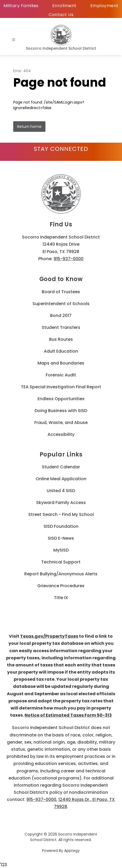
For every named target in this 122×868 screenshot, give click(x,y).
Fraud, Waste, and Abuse (61, 423)
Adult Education (61, 351)
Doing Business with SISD (61, 411)
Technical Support (61, 562)
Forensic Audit (61, 375)
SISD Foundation (61, 526)
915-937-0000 (69, 259)
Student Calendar (61, 467)
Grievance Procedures (61, 586)
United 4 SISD (61, 491)
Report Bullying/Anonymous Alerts (61, 574)
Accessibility (61, 434)
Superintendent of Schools (61, 304)
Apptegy (72, 851)
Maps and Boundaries (61, 363)
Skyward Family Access (61, 503)
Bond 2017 (61, 316)
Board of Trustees (61, 292)
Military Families (21, 6)
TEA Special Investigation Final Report (61, 387)
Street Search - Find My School (61, 514)
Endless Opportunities (61, 399)
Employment (104, 6)
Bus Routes (61, 339)
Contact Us (61, 15)
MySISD (61, 550)
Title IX (61, 598)
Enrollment (64, 6)
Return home (29, 127)
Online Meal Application (61, 479)
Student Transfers (61, 327)
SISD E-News (61, 538)
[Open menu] (14, 40)
